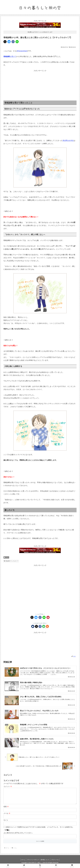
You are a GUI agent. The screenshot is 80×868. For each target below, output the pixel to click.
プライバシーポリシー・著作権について (38, 863)
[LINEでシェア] (17, 42)
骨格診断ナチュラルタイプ (11, 561)
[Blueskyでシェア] (9, 42)
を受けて (10, 56)
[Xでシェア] (5, 42)
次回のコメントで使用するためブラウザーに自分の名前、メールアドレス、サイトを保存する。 (40, 830)
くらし (6, 557)
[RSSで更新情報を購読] (47, 626)
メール (7, 816)
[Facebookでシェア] (13, 42)
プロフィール (55, 863)
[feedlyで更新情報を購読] (44, 626)
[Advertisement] (40, 85)
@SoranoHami (22, 51)
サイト (6, 823)
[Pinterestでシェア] (48, 617)
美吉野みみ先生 (68, 141)
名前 (6, 809)
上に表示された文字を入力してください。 (19, 836)
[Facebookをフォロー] (40, 626)
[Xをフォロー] (36, 626)
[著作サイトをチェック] (33, 626)
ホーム (23, 863)
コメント (8, 786)
